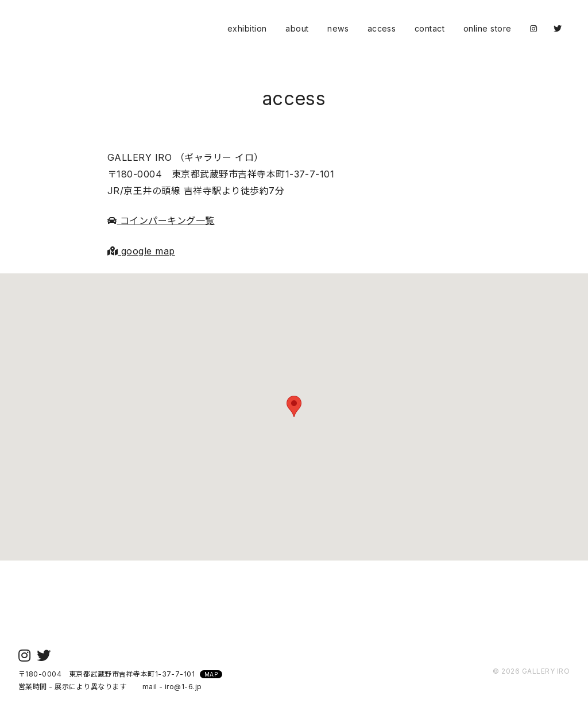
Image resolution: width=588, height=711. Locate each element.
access (382, 28)
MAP (211, 674)
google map (141, 251)
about (297, 28)
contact (430, 28)
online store (488, 28)
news (338, 28)
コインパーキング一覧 (161, 221)
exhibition (247, 28)
